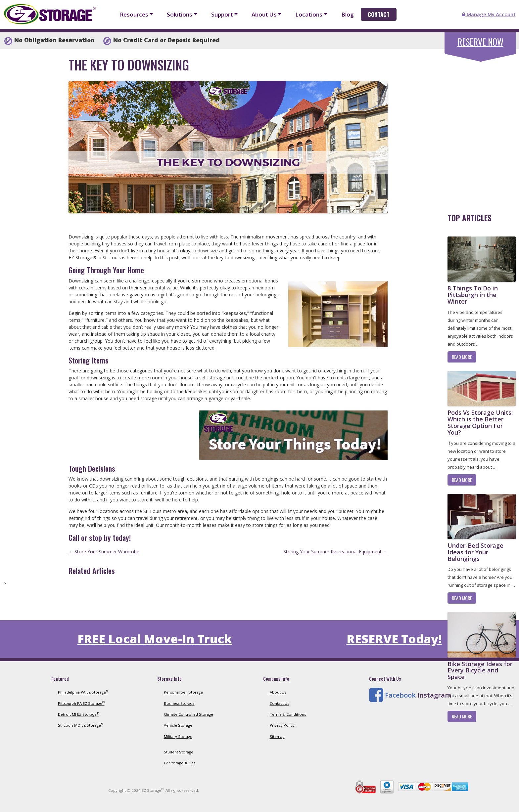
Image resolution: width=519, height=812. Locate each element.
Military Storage (178, 736)
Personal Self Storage (183, 692)
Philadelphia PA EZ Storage (83, 692)
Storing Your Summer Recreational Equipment (335, 552)
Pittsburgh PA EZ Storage (81, 703)
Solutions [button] (180, 14)
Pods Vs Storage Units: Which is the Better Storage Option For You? (480, 422)
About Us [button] (264, 14)
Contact (379, 14)
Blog (348, 14)
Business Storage (179, 703)
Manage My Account (489, 14)
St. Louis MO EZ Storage (81, 725)
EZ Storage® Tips (180, 763)
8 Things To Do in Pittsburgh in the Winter (473, 295)
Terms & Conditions (288, 714)
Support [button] (222, 14)
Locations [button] (309, 14)
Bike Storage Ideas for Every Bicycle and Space (480, 670)
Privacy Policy (282, 725)
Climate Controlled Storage (189, 714)
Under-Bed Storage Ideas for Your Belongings (475, 552)
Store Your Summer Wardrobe (104, 552)
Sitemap (277, 736)
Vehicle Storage (178, 725)
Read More (462, 357)
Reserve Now (480, 42)
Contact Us (279, 703)
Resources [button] (134, 14)
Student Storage (179, 752)
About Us (278, 692)
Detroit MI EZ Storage (78, 714)
